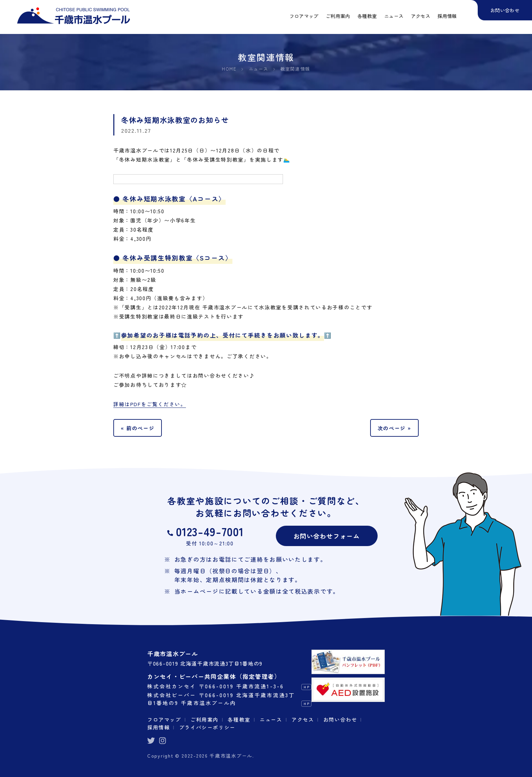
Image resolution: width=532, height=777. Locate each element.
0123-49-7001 (210, 531)
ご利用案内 (205, 720)
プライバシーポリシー (207, 727)
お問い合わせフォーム (327, 536)
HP (307, 687)
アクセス (303, 720)
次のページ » (394, 428)
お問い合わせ (341, 720)
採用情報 (159, 727)
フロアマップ (164, 720)
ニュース (272, 720)
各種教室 (240, 720)
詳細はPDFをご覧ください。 (150, 404)
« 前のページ (138, 428)
